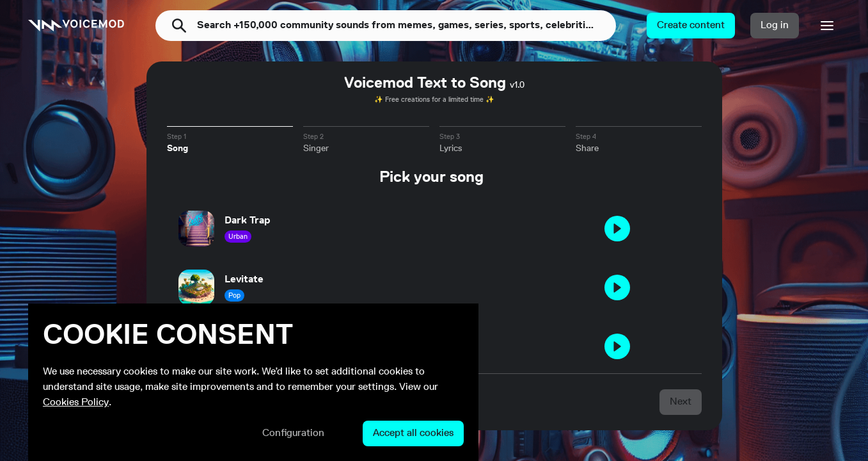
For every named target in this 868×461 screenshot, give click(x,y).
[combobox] (406, 26)
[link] (76, 26)
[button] (691, 26)
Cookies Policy (76, 403)
